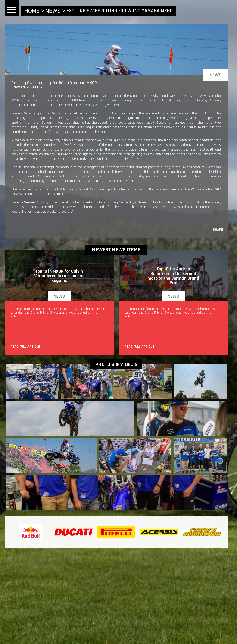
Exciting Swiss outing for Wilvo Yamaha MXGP (120, 11)
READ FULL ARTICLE (25, 347)
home (32, 11)
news (53, 11)
